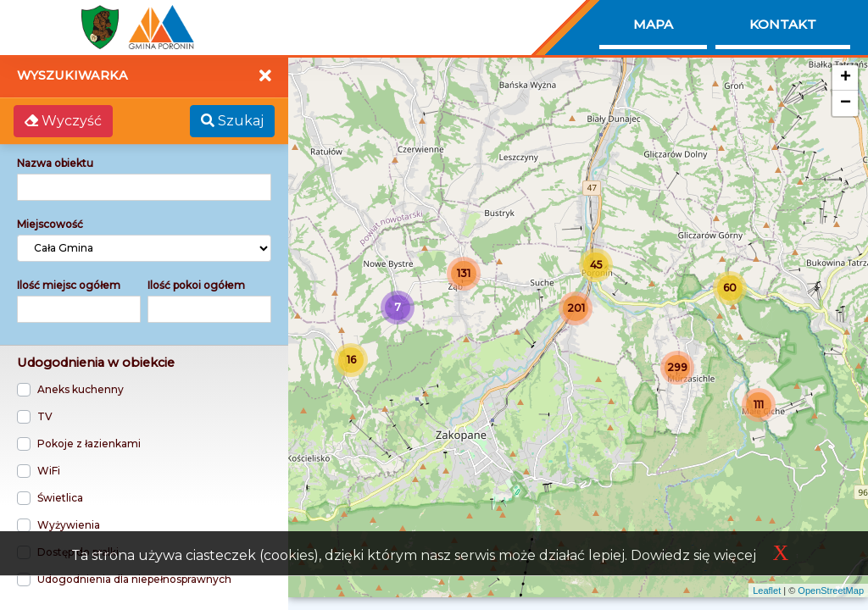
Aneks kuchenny (81, 389)
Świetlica (60, 498)
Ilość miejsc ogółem (69, 285)
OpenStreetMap (831, 591)
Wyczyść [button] (63, 121)
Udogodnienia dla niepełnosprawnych (134, 579)
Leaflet (767, 591)
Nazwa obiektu (55, 163)
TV (45, 416)
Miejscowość (50, 224)
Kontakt (783, 24)
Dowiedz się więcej (693, 555)
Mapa (653, 24)
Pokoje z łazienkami (89, 444)
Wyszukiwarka (72, 75)
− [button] (846, 103)
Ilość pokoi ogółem (196, 285)
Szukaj (232, 121)
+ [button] (846, 78)
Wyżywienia (69, 525)
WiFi (49, 471)
